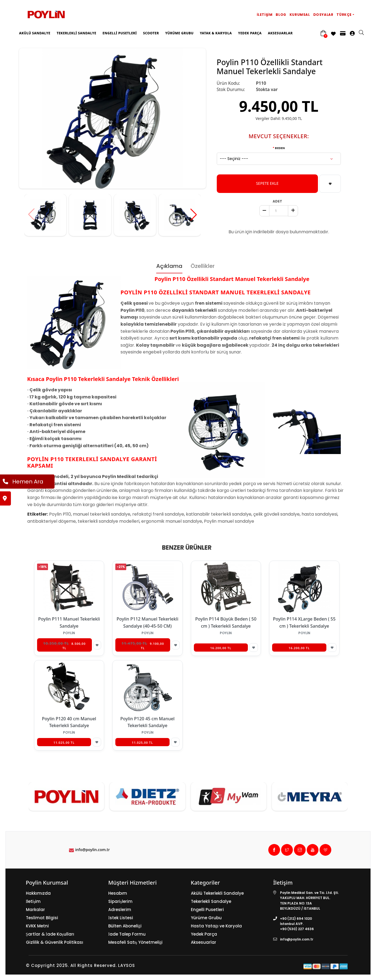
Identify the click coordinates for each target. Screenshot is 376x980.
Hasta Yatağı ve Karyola (216, 926)
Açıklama (169, 266)
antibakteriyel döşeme (52, 521)
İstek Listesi (121, 918)
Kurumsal (300, 15)
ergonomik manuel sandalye (172, 521)
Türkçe (344, 15)
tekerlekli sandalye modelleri (109, 521)
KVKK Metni (37, 926)
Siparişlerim (120, 901)
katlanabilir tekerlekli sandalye (219, 514)
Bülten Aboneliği (125, 926)
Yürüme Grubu (179, 33)
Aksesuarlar (280, 33)
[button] (194, 214)
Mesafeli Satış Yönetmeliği (135, 942)
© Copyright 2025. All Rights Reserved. (71, 965)
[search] (364, 33)
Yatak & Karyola (216, 33)
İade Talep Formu (127, 934)
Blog (281, 15)
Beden (280, 148)
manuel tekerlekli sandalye (102, 514)
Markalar (35, 910)
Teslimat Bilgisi (42, 918)
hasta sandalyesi (319, 514)
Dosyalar (323, 15)
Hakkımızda (38, 893)
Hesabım (118, 893)
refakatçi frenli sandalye (158, 514)
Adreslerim (120, 910)
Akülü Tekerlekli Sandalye (217, 893)
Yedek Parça (250, 33)
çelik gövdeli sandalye (276, 514)
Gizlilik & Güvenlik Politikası (55, 942)
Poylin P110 (60, 514)
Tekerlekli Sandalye (76, 33)
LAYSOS (126, 965)
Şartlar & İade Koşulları (50, 934)
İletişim (265, 15)
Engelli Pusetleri (120, 33)
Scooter (151, 33)
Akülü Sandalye (35, 33)
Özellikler (203, 266)
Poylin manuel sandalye (229, 521)
